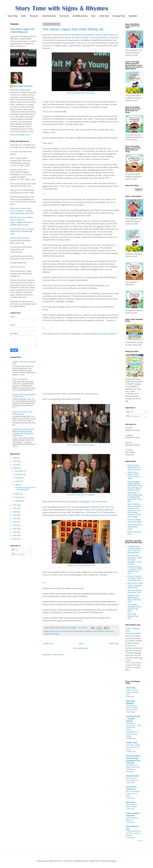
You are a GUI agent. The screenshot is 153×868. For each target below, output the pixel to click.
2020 (15, 512)
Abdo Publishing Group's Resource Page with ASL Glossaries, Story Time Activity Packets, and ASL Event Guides (134, 510)
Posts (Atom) (58, 655)
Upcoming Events (49, 16)
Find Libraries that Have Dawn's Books (134, 527)
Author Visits (104, 16)
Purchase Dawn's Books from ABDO (135, 521)
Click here (14, 152)
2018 (15, 519)
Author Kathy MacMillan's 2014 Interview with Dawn (134, 608)
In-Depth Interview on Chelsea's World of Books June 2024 (135, 570)
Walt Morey (70, 104)
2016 (15, 525)
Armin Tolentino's (63, 334)
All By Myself (91, 512)
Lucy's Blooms (18, 211)
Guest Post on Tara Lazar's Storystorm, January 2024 (135, 585)
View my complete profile (20, 135)
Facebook (129, 450)
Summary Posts (119, 16)
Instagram (129, 435)
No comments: (83, 628)
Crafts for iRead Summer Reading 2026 (133, 692)
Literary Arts (82, 43)
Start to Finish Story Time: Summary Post (22, 413)
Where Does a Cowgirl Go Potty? (21, 220)
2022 (15, 505)
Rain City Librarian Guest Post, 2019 (135, 591)
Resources (34, 16)
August (18, 481)
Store (93, 16)
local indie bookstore (109, 515)
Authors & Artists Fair (18, 170)
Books (24, 16)
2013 (15, 536)
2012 (15, 539)
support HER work (77, 515)
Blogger (113, 861)
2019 (15, 515)
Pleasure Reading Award (75, 631)
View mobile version (81, 648)
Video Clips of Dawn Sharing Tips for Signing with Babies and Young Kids (135, 497)
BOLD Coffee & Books (19, 158)
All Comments (18, 554)
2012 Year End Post (20, 379)
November (19, 474)
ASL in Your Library (133, 663)
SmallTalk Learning (80, 16)
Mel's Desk (131, 802)
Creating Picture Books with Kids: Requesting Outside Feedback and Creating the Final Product (23, 432)
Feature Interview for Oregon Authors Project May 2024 (135, 578)
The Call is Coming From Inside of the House (133, 747)
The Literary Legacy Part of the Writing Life (73, 29)
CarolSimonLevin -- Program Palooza (133, 719)
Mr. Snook (62, 631)
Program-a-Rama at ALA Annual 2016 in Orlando (133, 833)
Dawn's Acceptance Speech (104, 334)
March (18, 494)
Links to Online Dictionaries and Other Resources (134, 467)
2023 (15, 468)
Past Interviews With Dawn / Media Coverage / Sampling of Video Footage (135, 560)
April (17, 485)
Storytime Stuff (132, 776)
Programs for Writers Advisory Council (79, 38)
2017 (15, 522)
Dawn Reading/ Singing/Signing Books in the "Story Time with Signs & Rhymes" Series (135, 486)
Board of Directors (111, 38)
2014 (15, 532)
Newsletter (133, 16)
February (19, 497)
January (18, 501)
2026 (15, 458)
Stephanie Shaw (98, 507)
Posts (15, 550)
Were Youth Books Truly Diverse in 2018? (133, 793)
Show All (140, 841)
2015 (15, 529)
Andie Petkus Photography (86, 93)
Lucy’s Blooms (74, 151)
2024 (15, 465)
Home (81, 644)
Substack (129, 428)
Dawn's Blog (13, 16)
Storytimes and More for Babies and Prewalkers (132, 708)
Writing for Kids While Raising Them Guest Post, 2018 (135, 599)
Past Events (64, 16)
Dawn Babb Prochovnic (23, 86)
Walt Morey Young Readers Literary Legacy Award (93, 35)
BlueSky (129, 443)
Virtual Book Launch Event (20, 208)
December (19, 471)
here (105, 502)
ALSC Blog (131, 688)
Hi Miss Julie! (132, 743)
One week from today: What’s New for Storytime (133, 767)
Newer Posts (48, 644)
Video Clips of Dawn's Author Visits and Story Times (134, 475)
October (18, 478)
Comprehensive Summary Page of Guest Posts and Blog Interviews (134, 550)
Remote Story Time (18, 217)
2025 (15, 461)
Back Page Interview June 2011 (133, 616)
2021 (15, 508)
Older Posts (114, 644)
